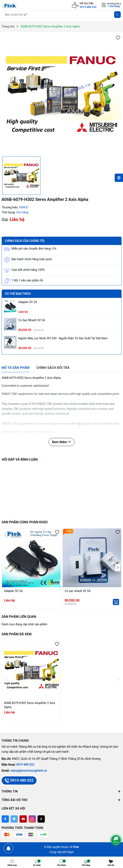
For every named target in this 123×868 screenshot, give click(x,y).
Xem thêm (61, 442)
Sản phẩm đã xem (17, 634)
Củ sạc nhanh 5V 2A (32, 320)
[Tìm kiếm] (117, 15)
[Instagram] (32, 819)
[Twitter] (14, 819)
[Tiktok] (41, 819)
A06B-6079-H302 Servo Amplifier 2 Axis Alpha (30, 705)
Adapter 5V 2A (28, 302)
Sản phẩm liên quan (19, 617)
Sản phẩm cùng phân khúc (25, 522)
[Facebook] (5, 819)
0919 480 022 (88, 7)
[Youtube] (23, 819)
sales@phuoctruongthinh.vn (29, 771)
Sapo (70, 852)
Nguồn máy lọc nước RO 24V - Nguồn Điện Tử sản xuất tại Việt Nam (63, 338)
